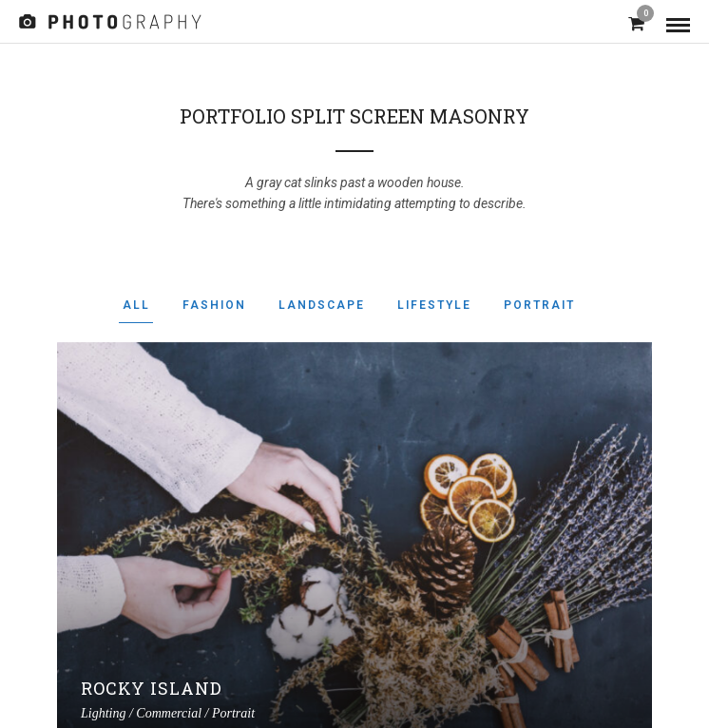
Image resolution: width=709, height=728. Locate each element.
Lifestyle (434, 305)
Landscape (322, 305)
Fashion (214, 305)
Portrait (539, 305)
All (136, 305)
